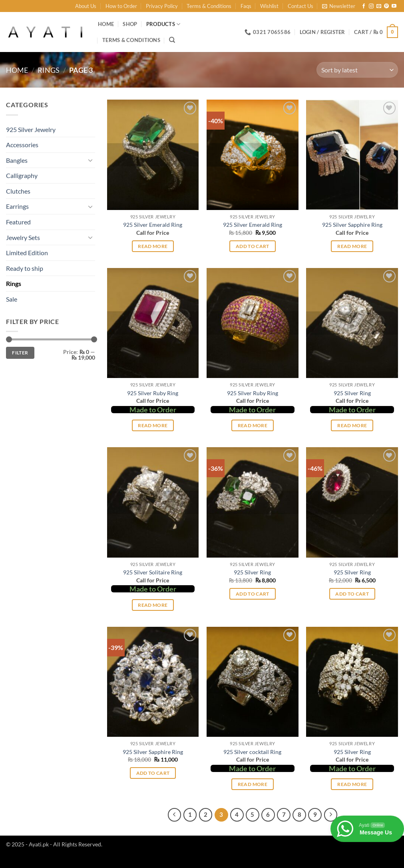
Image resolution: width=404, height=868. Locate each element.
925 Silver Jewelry (31, 129)
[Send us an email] (379, 6)
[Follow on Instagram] (371, 6)
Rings (49, 70)
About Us (86, 6)
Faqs (246, 6)
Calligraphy (22, 175)
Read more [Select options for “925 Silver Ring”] (352, 425)
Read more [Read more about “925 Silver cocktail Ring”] (253, 784)
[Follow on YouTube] (394, 6)
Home (106, 24)
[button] (339, 6)
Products (163, 24)
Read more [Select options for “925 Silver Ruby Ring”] (153, 425)
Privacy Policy (162, 6)
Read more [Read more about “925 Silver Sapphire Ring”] (352, 246)
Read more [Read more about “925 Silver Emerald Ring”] (153, 246)
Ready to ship (25, 268)
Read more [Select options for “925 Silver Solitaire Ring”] (153, 605)
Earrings (17, 206)
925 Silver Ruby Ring (153, 393)
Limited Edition (27, 253)
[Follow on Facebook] (364, 6)
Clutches (18, 191)
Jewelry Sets (23, 237)
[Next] (331, 815)
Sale (12, 299)
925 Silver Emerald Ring (153, 225)
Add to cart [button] (253, 246)
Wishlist (269, 6)
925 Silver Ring (352, 393)
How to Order (121, 6)
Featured (18, 222)
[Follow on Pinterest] (386, 6)
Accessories (22, 145)
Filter (20, 353)
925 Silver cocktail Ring (252, 752)
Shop (130, 24)
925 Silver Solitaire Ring (153, 572)
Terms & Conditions (209, 6)
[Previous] (175, 815)
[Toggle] (90, 160)
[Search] (172, 40)
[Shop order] (357, 70)
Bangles (17, 160)
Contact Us (301, 6)
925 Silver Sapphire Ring (352, 225)
